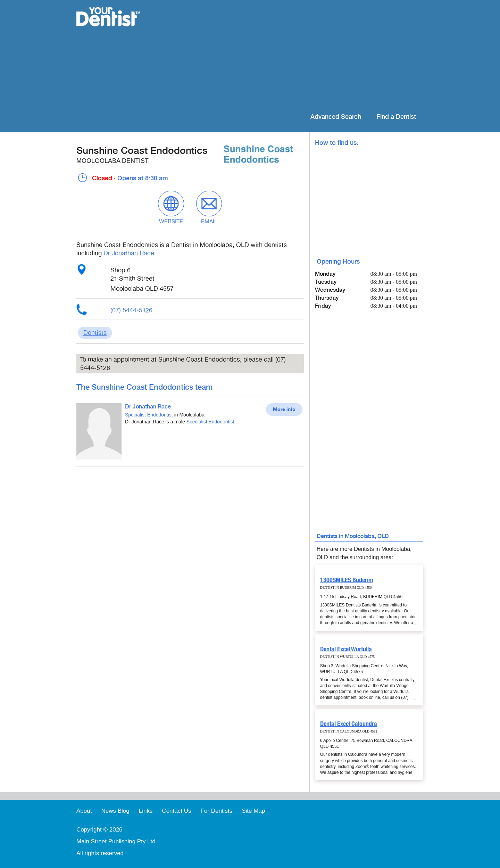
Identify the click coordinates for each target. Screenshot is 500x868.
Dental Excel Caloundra (349, 724)
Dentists (95, 333)
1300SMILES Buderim (347, 580)
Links (146, 811)
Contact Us (176, 811)
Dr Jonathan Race (129, 253)
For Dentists (216, 811)
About (84, 811)
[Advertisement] (295, 56)
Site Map (253, 811)
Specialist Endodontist (149, 415)
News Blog (115, 811)
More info (284, 410)
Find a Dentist (396, 117)
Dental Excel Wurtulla (346, 649)
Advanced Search (336, 117)
